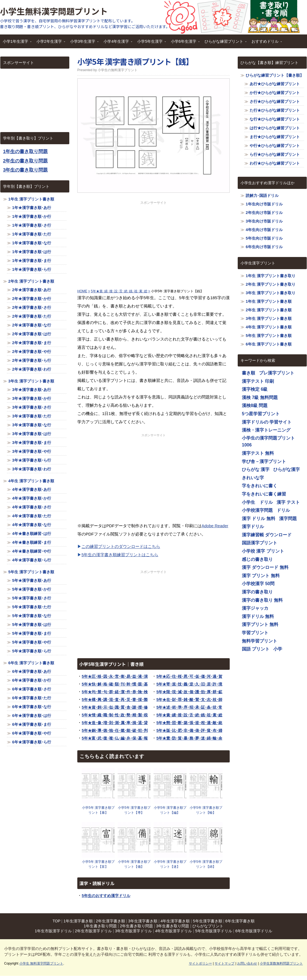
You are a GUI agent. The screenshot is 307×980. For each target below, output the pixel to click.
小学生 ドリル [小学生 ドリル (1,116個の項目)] (257, 502)
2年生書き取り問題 (136, 926)
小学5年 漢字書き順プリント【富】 (98, 864)
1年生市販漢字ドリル (53, 931)
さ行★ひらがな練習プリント (275, 101)
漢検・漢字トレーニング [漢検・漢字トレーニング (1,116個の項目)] (266, 430)
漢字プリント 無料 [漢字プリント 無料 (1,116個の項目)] (260, 624)
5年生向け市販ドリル (264, 238)
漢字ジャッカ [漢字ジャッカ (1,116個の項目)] (255, 608)
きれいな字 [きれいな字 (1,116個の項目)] (253, 478)
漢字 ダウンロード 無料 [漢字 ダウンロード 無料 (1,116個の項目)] (265, 567)
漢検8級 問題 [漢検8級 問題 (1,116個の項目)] (255, 405)
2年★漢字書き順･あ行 (32, 290)
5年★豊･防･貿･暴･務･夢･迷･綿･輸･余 (189, 738)
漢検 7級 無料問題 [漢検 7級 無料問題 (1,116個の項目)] (260, 397)
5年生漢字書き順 (208, 921)
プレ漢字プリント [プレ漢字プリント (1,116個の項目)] (277, 373)
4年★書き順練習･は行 (32, 534)
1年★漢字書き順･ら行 (32, 269)
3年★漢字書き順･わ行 (32, 469)
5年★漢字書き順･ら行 (32, 651)
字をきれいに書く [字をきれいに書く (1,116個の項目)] (260, 486)
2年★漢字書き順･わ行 (32, 369)
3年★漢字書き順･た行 (32, 416)
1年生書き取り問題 (100, 926)
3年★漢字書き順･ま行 (32, 443)
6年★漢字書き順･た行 (32, 698)
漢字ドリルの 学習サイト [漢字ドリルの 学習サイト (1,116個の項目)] (267, 422)
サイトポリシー (200, 963)
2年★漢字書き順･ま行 (32, 343)
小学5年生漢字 (150, 43)
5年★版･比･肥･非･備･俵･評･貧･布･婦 (189, 730)
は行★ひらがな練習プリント (275, 128)
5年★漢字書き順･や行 (32, 642)
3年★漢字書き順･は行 (32, 434)
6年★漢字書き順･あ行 (32, 671)
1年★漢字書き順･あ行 (32, 208)
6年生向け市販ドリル (264, 247)
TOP (56, 921)
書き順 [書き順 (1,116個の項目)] (248, 373)
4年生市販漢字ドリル (174, 931)
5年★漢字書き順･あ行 (32, 580)
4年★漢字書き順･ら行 (32, 560)
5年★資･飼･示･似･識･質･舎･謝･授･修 (115, 707)
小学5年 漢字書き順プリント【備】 (134, 864)
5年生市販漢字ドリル (214, 931)
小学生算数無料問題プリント (281, 963)
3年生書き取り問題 (173, 926)
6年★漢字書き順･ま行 (32, 724)
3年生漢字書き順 (143, 921)
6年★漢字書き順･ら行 (32, 742)
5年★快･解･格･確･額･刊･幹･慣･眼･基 (115, 684)
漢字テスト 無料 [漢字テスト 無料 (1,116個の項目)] (258, 453)
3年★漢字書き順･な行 (32, 425)
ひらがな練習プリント (224, 43)
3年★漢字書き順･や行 (32, 451)
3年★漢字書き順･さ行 (32, 407)
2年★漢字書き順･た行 (32, 316)
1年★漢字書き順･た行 (32, 234)
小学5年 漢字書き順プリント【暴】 (98, 810)
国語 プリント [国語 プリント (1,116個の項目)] (256, 649)
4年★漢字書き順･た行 (32, 516)
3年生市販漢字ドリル (133, 931)
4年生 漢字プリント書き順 (31, 481)
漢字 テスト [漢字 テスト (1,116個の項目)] (288, 502)
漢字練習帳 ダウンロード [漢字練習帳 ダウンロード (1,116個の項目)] (267, 535)
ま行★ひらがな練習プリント (275, 137)
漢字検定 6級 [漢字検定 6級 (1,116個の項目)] (255, 389)
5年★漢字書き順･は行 (32, 625)
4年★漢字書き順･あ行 (32, 489)
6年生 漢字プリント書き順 (31, 663)
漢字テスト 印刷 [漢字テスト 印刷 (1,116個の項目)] (258, 381)
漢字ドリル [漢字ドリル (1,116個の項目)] (253, 527)
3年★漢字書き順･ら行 (32, 460)
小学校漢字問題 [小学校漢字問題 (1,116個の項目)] (257, 510)
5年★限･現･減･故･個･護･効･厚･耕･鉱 (189, 692)
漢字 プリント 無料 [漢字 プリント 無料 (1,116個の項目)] (261, 576)
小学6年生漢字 (184, 43)
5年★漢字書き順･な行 (32, 616)
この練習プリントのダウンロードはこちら (121, 546)
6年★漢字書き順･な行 (32, 707)
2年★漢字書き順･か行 (32, 299)
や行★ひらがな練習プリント (275, 146)
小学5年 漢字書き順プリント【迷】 (170, 864)
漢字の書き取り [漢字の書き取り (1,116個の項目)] (257, 592)
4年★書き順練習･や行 (32, 551)
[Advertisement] (153, 244)
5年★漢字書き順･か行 (32, 589)
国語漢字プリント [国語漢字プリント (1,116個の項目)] (260, 543)
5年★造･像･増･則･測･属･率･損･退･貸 (115, 723)
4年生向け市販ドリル (264, 230)
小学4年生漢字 (117, 43)
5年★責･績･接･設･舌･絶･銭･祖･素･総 (189, 715)
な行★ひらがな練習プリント (275, 119)
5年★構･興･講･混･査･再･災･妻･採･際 (115, 700)
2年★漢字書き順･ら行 (32, 360)
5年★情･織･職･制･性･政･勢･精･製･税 (115, 715)
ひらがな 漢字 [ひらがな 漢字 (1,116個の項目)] (256, 469)
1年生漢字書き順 (78, 921)
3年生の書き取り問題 (25, 170)
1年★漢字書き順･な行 (32, 243)
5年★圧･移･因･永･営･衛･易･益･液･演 (115, 676)
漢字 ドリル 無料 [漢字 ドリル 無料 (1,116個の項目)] (259, 519)
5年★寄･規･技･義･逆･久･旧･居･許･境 (189, 684)
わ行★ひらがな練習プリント (275, 163)
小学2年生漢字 (49, 43)
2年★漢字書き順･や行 (32, 352)
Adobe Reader (215, 526)
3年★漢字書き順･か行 (32, 398)
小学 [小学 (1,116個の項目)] (278, 649)
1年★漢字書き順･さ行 (32, 225)
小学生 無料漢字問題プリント (41, 963)
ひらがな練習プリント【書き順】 (275, 75)
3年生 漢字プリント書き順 (31, 381)
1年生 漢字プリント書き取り (271, 276)
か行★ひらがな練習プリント (275, 93)
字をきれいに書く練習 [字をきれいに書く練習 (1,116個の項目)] (264, 494)
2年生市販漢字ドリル (93, 931)
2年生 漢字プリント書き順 (31, 281)
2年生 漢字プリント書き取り (271, 284)
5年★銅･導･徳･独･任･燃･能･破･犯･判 (115, 730)
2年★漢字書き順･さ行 (32, 307)
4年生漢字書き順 (175, 921)
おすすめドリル (265, 43)
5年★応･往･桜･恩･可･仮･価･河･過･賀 (189, 676)
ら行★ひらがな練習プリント (275, 154)
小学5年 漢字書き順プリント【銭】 (135, 61)
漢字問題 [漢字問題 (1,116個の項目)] (288, 519)
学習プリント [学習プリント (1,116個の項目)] (255, 633)
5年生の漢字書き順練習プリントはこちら (120, 555)
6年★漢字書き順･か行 (32, 680)
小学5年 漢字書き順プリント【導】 (134, 810)
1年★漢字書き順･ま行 (32, 261)
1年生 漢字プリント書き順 (31, 199)
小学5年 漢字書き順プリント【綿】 (206, 864)
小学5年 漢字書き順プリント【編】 (170, 810)
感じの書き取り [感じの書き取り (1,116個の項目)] (257, 559)
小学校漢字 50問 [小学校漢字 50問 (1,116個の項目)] (258, 584)
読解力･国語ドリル (262, 196)
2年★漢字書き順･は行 (32, 334)
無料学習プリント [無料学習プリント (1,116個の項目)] (260, 641)
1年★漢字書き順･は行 (32, 252)
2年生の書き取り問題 (25, 161)
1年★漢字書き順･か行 (32, 216)
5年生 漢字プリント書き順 (31, 572)
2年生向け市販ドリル (264, 213)
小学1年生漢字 (16, 43)
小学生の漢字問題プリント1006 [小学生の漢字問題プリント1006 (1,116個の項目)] (268, 442)
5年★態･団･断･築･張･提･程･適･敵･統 (189, 723)
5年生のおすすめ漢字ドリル (106, 896)
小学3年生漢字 (83, 43)
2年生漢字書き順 (110, 921)
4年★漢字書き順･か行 (32, 498)
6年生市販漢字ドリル (254, 931)
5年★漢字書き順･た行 (32, 607)
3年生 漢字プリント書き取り (271, 293)
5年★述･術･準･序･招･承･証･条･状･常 (189, 707)
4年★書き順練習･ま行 (32, 542)
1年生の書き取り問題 (25, 152)
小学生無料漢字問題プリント (54, 11)
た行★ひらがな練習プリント (275, 110)
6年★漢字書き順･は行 (32, 716)
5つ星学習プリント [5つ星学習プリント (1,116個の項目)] (261, 414)
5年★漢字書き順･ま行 (32, 633)
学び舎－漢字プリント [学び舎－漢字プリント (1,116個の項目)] (264, 461)
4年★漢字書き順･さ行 (32, 507)
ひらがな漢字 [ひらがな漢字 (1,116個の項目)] (287, 469)
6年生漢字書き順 (240, 921)
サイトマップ (224, 963)
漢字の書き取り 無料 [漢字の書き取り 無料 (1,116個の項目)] (262, 600)
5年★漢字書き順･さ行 (32, 598)
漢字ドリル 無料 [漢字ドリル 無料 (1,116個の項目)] (258, 616)
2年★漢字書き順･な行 (32, 325)
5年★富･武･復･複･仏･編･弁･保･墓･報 (115, 738)
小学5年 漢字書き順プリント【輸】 (206, 810)
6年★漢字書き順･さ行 (32, 689)
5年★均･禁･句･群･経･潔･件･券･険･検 (115, 692)
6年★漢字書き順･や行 (32, 733)
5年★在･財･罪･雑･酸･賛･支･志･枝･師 (189, 700)
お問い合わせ (247, 963)
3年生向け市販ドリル (264, 221)
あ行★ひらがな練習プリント (275, 84)
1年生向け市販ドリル (264, 204)
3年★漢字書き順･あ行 (32, 390)
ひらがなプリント (208, 926)
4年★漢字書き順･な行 (32, 525)
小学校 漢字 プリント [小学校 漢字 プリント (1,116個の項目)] (263, 551)
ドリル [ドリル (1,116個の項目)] (283, 510)
